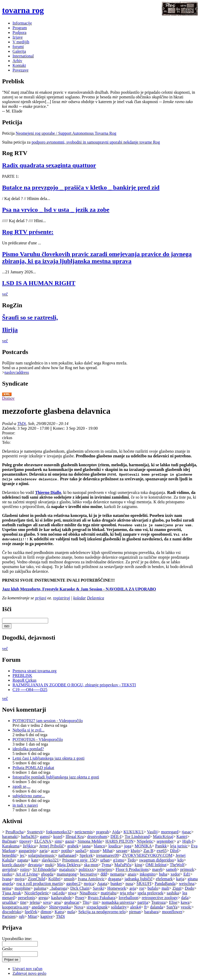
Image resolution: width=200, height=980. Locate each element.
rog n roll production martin (40, 884)
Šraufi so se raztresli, (30, 317)
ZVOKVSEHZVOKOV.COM (147, 855)
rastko (7, 874)
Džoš (174, 851)
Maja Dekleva (69, 865)
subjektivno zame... (29, 796)
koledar (80, 598)
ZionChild (36, 879)
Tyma (106, 865)
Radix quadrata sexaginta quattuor (49, 165)
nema (7, 888)
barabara (151, 912)
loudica (114, 846)
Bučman (9, 841)
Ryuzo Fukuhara (102, 898)
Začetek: (10, 428)
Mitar (33, 916)
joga (128, 846)
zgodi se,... (21, 786)
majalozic (67, 869)
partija (143, 902)
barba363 (29, 837)
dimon (46, 912)
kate (35, 860)
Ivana (7, 879)
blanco (100, 846)
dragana (115, 879)
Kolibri (54, 879)
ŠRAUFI (144, 884)
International (23, 56)
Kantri (182, 837)
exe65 (161, 851)
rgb (22, 916)
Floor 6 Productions (132, 869)
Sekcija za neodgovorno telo (102, 912)
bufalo (153, 888)
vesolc (186, 907)
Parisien (9, 916)
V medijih (21, 42)
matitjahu (109, 893)
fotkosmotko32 (59, 832)
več (5, 294)
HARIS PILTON (119, 841)
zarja (43, 851)
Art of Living (26, 874)
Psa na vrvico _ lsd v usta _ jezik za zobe (56, 210)
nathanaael (67, 855)
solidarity (119, 907)
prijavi (41, 598)
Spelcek (86, 855)
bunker (116, 884)
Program (20, 28)
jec (22, 855)
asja (133, 888)
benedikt (9, 855)
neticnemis (84, 832)
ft (145, 907)
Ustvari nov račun (27, 969)
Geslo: (8, 949)
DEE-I (116, 837)
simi (58, 841)
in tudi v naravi (25, 805)
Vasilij (152, 832)
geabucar (72, 902)
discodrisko (12, 912)
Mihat (108, 851)
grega (43, 898)
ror (142, 888)
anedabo (39, 907)
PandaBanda (165, 884)
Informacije (22, 23)
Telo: (6, 442)
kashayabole (61, 898)
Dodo (190, 888)
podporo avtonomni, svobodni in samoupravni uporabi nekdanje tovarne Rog (96, 142)
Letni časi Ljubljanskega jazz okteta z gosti (48, 758)
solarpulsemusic (42, 855)
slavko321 (50, 860)
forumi (18, 47)
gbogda (47, 874)
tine (23, 902)
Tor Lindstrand (137, 837)
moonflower (172, 912)
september (165, 841)
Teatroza (158, 902)
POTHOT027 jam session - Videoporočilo (48, 721)
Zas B (148, 851)
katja (180, 879)
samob (171, 869)
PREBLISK (22, 675)
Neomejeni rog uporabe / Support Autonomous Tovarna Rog (66, 133)
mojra (20, 879)
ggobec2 (73, 884)
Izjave (18, 37)
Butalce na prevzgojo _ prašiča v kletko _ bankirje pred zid (81, 187)
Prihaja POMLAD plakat (33, 768)
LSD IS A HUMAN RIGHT (39, 283)
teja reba (127, 893)
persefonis (27, 898)
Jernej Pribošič (51, 846)
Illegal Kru (75, 837)
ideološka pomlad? (28, 749)
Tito (86, 902)
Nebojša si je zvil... (29, 730)
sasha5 (81, 851)
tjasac (186, 832)
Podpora (19, 33)
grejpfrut (9, 869)
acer (54, 851)
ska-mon (91, 865)
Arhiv (17, 61)
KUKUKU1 (133, 832)
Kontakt (19, 65)
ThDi (21, 424)
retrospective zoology (160, 898)
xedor (175, 874)
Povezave (20, 70)
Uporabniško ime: (17, 939)
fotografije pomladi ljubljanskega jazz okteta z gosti (56, 777)
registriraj (62, 598)
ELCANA (43, 841)
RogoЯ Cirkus (24, 680)
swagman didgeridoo (157, 860)
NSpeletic (145, 841)
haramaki (10, 837)
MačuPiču (123, 865)
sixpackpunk (97, 907)
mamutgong (67, 874)
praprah (102, 832)
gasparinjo (27, 851)
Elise (173, 902)
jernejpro (105, 869)
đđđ (104, 874)
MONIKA (143, 846)
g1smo (119, 860)
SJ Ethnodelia (44, 869)
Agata (102, 884)
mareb (157, 869)
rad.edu (59, 893)
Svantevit (35, 832)
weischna (187, 884)
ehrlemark (164, 879)
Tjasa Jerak (11, 893)
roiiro (25, 869)
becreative (89, 874)
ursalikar (9, 902)
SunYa (172, 907)
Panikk (161, 846)
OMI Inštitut (156, 865)
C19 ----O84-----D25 (30, 690)
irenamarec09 (107, 855)
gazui (70, 841)
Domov (8, 398)
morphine (23, 888)
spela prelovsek (150, 893)
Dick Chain (80, 888)
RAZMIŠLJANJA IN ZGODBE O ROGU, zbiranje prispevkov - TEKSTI (74, 685)
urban (105, 860)
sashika (173, 893)
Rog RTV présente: (28, 232)
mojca (89, 884)
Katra (59, 912)
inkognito (148, 874)
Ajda (116, 832)
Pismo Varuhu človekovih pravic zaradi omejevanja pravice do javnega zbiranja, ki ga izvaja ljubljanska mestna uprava (97, 258)
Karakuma (11, 846)
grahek (73, 846)
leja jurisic (179, 846)
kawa (185, 902)
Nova (79, 907)
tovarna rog (23, 10)
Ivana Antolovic (91, 879)
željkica (29, 846)
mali (165, 888)
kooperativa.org (15, 907)
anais (132, 874)
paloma (40, 888)
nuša (71, 912)
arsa (58, 902)
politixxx (86, 869)
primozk (187, 869)
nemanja (117, 874)
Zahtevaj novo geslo (29, 973)
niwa (72, 893)
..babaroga (58, 888)
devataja (35, 865)
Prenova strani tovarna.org (35, 671)
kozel (58, 837)
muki (49, 865)
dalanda (157, 907)
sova (47, 902)
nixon (95, 851)
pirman (135, 912)
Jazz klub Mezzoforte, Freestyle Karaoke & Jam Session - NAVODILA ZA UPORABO (79, 589)
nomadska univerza (118, 902)
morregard (170, 832)
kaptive (46, 916)
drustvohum (97, 837)
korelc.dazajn (13, 865)
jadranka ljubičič (138, 879)
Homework (117, 888)
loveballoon (129, 898)
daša (185, 898)
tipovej (25, 841)
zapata (23, 860)
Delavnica (96, 598)
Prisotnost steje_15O (80, 860)
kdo (180, 860)
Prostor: (9, 433)
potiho (67, 851)
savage (122, 851)
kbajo (135, 851)
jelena (35, 902)
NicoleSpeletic (36, 893)
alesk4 (136, 907)
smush (69, 879)
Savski (98, 888)
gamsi (45, 837)
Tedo (132, 860)
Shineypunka (60, 907)
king (138, 865)
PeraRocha (14, 832)
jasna (86, 846)
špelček (31, 912)
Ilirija (10, 330)
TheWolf (177, 865)
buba (163, 874)
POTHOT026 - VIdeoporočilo (38, 739)
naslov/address (17, 372)
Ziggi (177, 888)
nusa (129, 884)
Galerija (19, 51)
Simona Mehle (90, 841)
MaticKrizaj (163, 837)
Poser (80, 898)
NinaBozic (88, 893)
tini (95, 902)
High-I (188, 841)
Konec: (59, 428)
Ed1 (187, 874)
